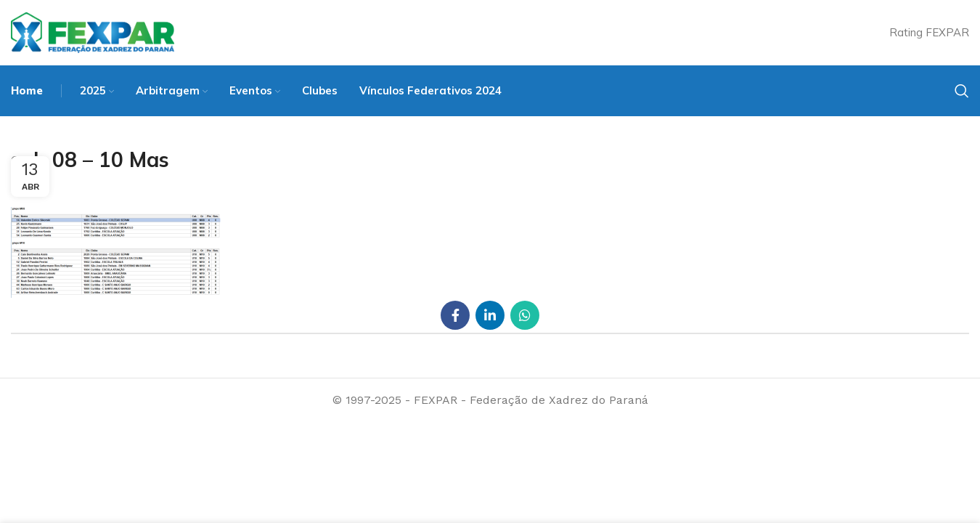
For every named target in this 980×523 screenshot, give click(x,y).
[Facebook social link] (455, 315)
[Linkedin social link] (490, 315)
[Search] (962, 91)
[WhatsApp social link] (525, 315)
